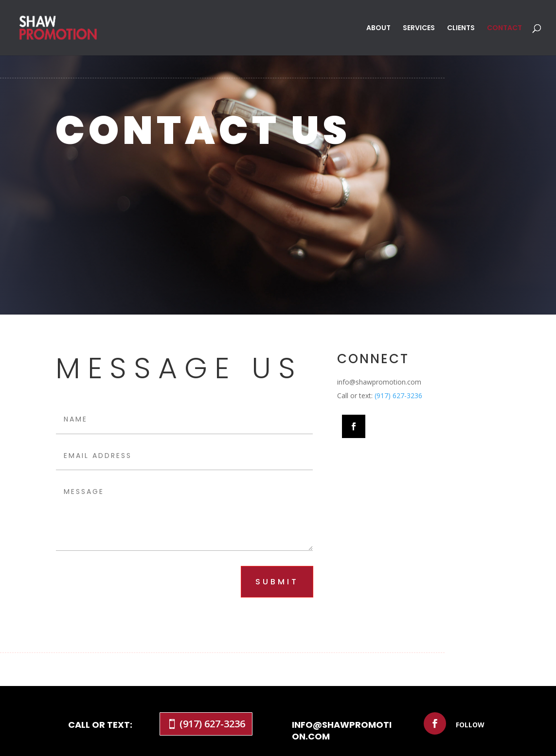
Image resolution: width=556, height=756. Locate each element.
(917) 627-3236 (398, 396)
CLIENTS (461, 28)
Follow (470, 725)
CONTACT (504, 28)
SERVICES (419, 28)
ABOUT (378, 28)
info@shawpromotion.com (342, 730)
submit (277, 582)
